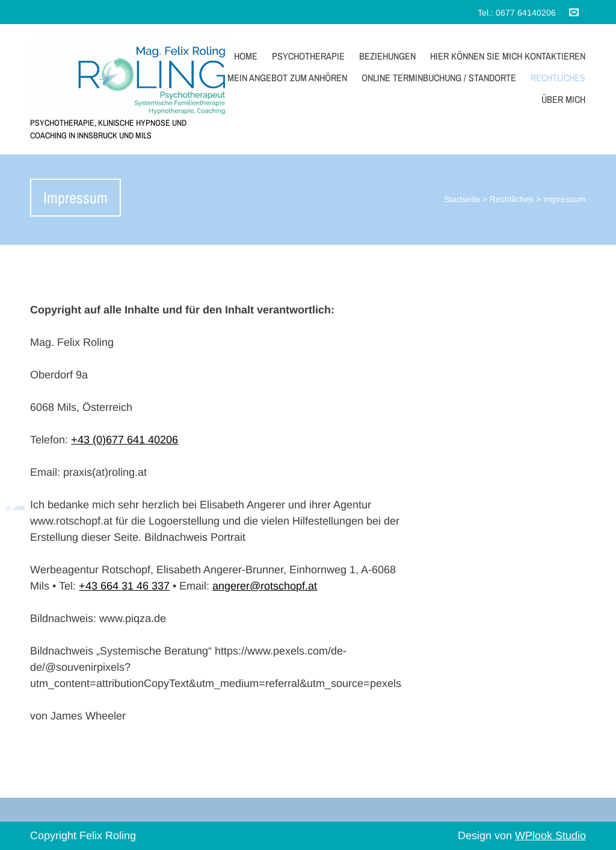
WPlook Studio (550, 836)
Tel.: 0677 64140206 (517, 13)
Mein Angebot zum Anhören (287, 78)
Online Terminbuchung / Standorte (439, 78)
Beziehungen (387, 56)
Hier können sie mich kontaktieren (508, 56)
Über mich (563, 99)
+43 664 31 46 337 (124, 586)
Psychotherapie (308, 56)
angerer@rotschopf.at (265, 586)
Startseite (462, 199)
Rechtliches (558, 78)
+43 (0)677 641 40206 (125, 440)
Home (246, 56)
